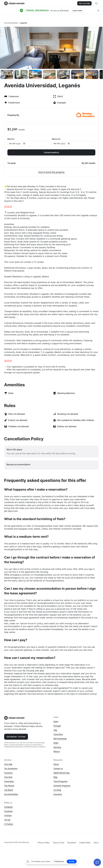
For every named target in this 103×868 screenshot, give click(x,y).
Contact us (58, 768)
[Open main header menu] (96, 3)
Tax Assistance (11, 768)
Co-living (57, 790)
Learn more (77, 10)
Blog (55, 777)
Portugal (57, 726)
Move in (29, 142)
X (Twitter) (9, 824)
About (56, 764)
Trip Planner (9, 786)
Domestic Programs (62, 786)
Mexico (57, 751)
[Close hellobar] (98, 11)
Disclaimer (72, 842)
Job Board (9, 790)
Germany (57, 747)
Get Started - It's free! (16, 737)
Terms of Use (58, 842)
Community (9, 781)
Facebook (8, 811)
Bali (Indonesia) (60, 739)
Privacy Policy (44, 842)
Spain (56, 721)
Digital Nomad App (62, 773)
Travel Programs (61, 781)
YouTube (8, 815)
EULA (96, 842)
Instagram (9, 807)
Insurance (8, 773)
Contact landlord (51, 152)
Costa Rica (58, 734)
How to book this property (51, 172)
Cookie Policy (85, 842)
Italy (55, 730)
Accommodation (11, 23)
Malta (56, 743)
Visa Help (8, 764)
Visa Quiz (8, 777)
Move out (74, 142)
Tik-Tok (7, 820)
